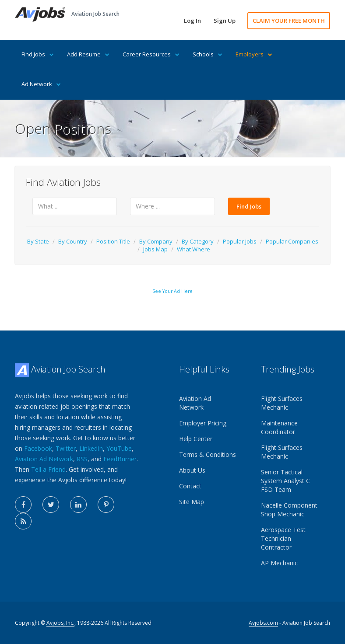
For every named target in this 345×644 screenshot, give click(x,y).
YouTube (119, 448)
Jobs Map (155, 249)
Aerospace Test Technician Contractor (283, 538)
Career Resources (151, 54)
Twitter (66, 448)
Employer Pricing (203, 423)
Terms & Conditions (208, 454)
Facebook (38, 448)
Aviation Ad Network (44, 459)
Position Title (113, 241)
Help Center (196, 439)
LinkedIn (91, 448)
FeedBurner (120, 459)
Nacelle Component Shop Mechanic (289, 510)
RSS (82, 459)
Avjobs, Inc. (60, 623)
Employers (254, 54)
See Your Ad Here (172, 291)
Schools (208, 54)
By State (38, 241)
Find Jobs (38, 54)
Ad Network (41, 84)
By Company (156, 241)
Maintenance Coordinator (279, 427)
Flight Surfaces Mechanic (282, 403)
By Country (73, 241)
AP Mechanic (279, 563)
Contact (190, 486)
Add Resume (88, 54)
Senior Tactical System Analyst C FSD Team (285, 481)
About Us (192, 470)
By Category (198, 241)
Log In (192, 21)
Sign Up (225, 21)
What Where (194, 249)
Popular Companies (292, 241)
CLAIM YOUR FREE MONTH (289, 21)
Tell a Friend (48, 469)
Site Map (192, 502)
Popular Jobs (240, 241)
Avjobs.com (263, 623)
